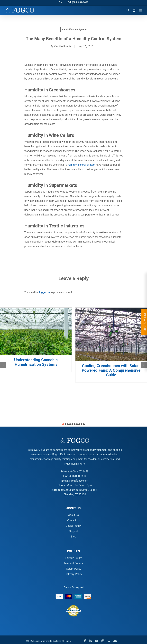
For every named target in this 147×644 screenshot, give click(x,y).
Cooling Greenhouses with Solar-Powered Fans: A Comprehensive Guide (111, 370)
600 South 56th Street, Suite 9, (81, 490)
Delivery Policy (73, 574)
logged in (44, 292)
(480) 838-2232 (78, 476)
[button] (63, 424)
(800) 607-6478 (79, 472)
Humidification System (74, 29)
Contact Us (73, 520)
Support (74, 531)
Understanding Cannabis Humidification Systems (36, 362)
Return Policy (74, 569)
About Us (73, 515)
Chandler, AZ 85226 (75, 494)
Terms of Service (73, 563)
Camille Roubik (63, 46)
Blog (73, 537)
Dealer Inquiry (74, 526)
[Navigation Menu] (141, 10)
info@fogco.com (79, 481)
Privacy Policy (73, 558)
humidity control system (82, 165)
